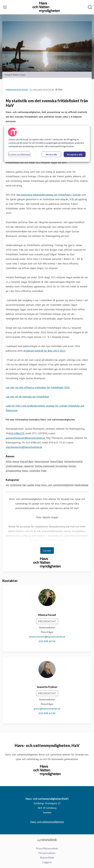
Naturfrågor (57, 461)
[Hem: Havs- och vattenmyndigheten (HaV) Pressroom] (46, 7)
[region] (47, 144)
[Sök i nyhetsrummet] (90, 7)
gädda (31, 485)
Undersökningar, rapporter (20, 466)
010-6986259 (17, 433)
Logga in (47, 862)
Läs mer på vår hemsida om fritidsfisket (27, 397)
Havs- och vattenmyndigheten (57, 485)
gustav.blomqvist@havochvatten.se (25, 438)
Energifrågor (27, 461)
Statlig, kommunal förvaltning (51, 466)
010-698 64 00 (47, 713)
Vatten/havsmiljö (73, 461)
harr (24, 485)
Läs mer (47, 551)
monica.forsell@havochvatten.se (47, 637)
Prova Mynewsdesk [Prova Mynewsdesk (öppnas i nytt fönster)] (47, 848)
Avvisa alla (51, 154)
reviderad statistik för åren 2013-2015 (44, 351)
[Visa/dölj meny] (5, 7)
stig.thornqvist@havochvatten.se (24, 447)
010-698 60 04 (47, 641)
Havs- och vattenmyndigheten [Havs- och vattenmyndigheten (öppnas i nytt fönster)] (47, 822)
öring (38, 485)
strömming (16, 485)
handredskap (81, 485)
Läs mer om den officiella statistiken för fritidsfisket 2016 (38, 387)
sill (7, 485)
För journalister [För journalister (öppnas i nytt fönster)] (47, 853)
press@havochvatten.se (47, 709)
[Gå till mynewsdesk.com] (47, 840)
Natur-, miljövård (31, 471)
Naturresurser (42, 461)
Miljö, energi (12, 461)
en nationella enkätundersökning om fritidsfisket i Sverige (49, 195)
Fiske (44, 471)
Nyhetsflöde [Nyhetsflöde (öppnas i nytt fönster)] (47, 858)
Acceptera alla (75, 154)
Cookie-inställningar (19, 154)
